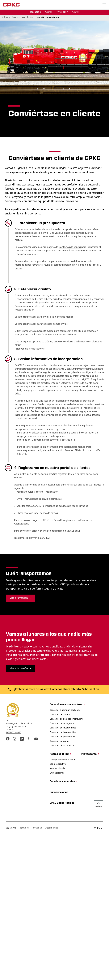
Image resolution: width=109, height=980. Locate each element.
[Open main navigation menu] (104, 5)
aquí (34, 317)
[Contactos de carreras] (60, 860)
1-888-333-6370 (14, 878)
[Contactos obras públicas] (62, 891)
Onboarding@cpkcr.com (45, 440)
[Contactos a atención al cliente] (65, 856)
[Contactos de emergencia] (62, 869)
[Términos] (23, 973)
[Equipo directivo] (58, 910)
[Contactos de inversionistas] (63, 873)
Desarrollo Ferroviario (64, 201)
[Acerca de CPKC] (61, 900)
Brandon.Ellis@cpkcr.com (78, 451)
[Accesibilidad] (51, 973)
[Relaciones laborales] (64, 927)
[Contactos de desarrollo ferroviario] (67, 865)
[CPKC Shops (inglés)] (63, 949)
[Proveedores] (90, 900)
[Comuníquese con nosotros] (67, 850)
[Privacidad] (36, 973)
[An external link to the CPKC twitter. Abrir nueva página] (29, 884)
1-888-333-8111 (68, 440)
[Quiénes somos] (57, 919)
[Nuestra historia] (57, 914)
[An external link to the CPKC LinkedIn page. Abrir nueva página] (22, 884)
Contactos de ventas (70, 247)
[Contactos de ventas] (59, 887)
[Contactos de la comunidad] (63, 878)
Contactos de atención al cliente (59, 335)
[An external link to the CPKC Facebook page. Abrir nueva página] (8, 884)
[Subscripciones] (60, 938)
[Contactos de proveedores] (62, 882)
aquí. (26, 524)
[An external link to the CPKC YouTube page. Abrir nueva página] (36, 884)
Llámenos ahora (60, 835)
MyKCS (85, 380)
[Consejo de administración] (63, 905)
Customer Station (70, 380)
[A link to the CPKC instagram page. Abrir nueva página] (15, 884)
